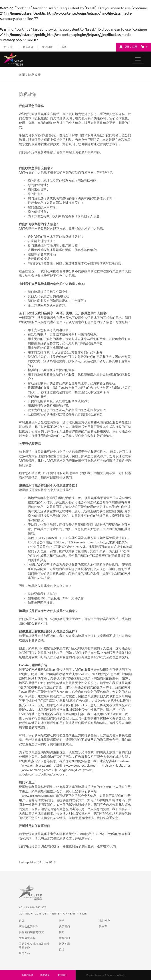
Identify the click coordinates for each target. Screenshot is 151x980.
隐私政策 (45, 975)
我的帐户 (105, 921)
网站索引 (63, 975)
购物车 (103, 926)
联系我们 (28, 47)
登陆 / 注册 (131, 47)
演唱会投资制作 (29, 926)
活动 (62, 921)
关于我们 (8, 47)
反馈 (62, 949)
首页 (22, 75)
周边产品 (24, 953)
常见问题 (47, 47)
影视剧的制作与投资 (31, 932)
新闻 (62, 932)
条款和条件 (28, 975)
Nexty (122, 975)
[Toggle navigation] (138, 59)
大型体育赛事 (27, 938)
